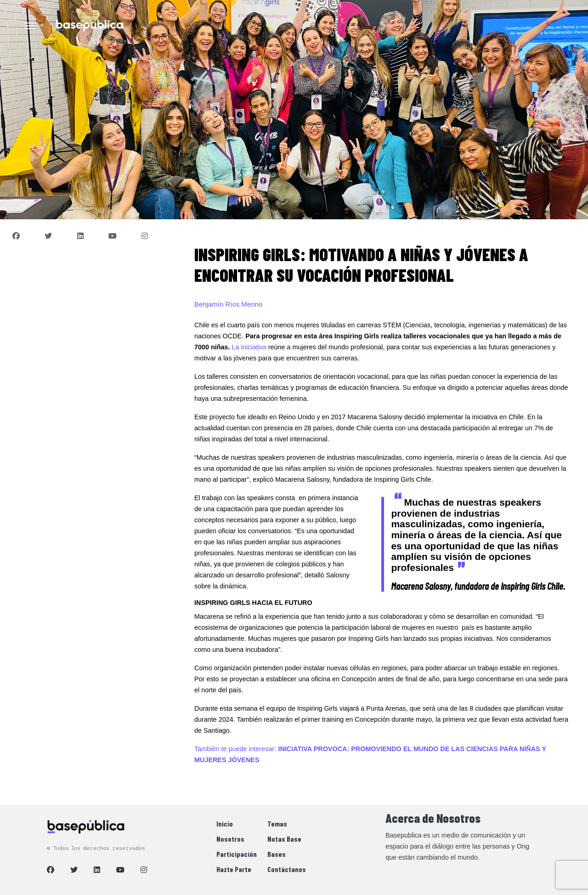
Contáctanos (287, 869)
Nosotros (230, 839)
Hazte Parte (234, 869)
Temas (277, 824)
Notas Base (284, 839)
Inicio (225, 824)
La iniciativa (250, 347)
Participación (237, 854)
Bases (277, 854)
